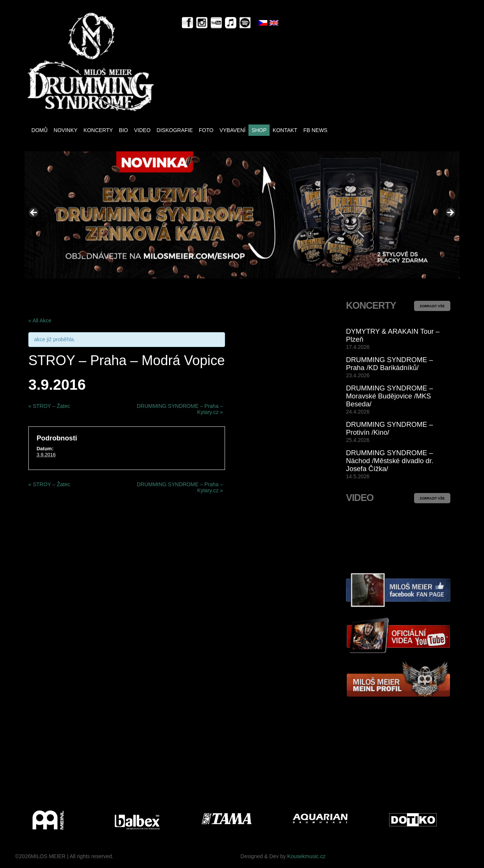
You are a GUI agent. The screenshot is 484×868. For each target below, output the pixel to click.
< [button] (34, 213)
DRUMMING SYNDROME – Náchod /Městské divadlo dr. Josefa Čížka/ (390, 461)
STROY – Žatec (49, 406)
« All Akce (40, 320)
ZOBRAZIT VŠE (432, 306)
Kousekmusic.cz (306, 856)
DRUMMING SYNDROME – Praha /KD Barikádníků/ (389, 364)
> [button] (450, 213)
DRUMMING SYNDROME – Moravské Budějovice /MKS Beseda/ (389, 396)
